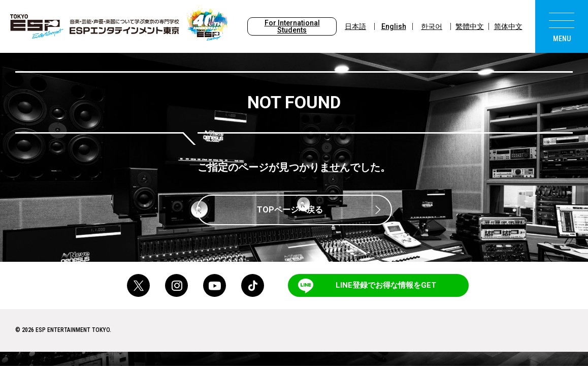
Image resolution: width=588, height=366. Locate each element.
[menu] (562, 26)
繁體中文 (470, 26)
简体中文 (508, 26)
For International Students (292, 26)
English (394, 26)
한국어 (432, 26)
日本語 (355, 26)
